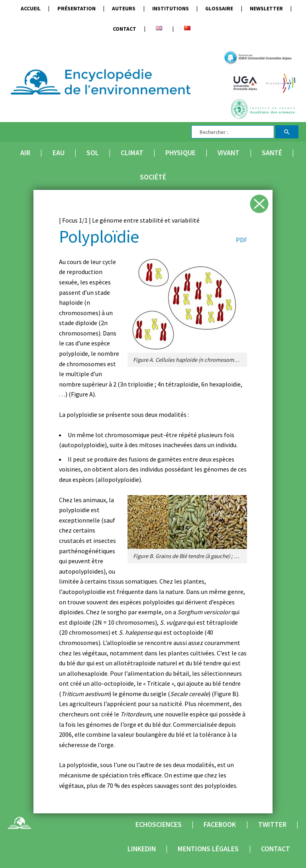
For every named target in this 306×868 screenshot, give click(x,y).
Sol (93, 153)
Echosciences (159, 825)
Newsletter (266, 9)
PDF (241, 240)
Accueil (31, 9)
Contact (125, 29)
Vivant (229, 153)
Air (25, 153)
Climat (132, 153)
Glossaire (219, 9)
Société (153, 177)
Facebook (220, 825)
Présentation (76, 9)
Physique (180, 153)
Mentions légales (208, 849)
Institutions (171, 9)
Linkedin (142, 849)
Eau (59, 153)
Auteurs (124, 9)
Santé (272, 153)
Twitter (272, 825)
